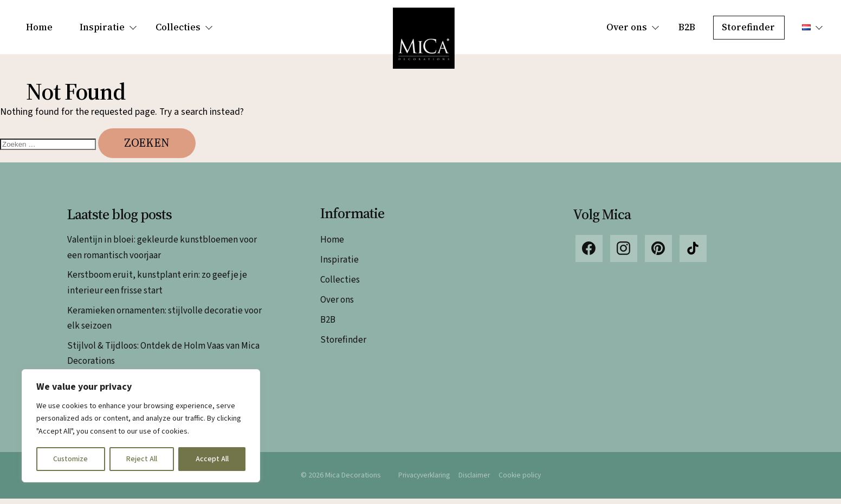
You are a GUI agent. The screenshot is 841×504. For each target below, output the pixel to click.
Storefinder (748, 27)
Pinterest (658, 254)
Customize (70, 459)
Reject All (142, 459)
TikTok (693, 254)
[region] (141, 426)
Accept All (212, 459)
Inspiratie (102, 27)
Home (39, 27)
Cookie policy (523, 480)
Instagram (624, 254)
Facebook (589, 254)
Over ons (627, 27)
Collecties (178, 27)
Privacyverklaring (422, 480)
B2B (687, 27)
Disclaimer (476, 480)
